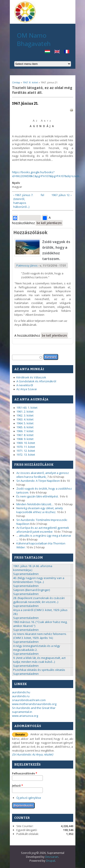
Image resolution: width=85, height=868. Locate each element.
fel (42, 195)
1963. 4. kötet (25, 419)
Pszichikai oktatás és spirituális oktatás (39, 670)
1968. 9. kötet (25, 439)
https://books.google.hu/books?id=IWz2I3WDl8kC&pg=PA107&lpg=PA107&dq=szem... (47, 174)
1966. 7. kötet (25, 431)
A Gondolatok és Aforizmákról (36, 381)
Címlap (16, 82)
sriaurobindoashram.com (29, 700)
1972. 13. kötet (26, 455)
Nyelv (16, 183)
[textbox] (27, 357)
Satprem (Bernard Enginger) (31, 590)
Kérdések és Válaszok (31, 377)
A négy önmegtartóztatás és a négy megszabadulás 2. (37, 648)
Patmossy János (27, 265)
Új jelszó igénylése (29, 798)
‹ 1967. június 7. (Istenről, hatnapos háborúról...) (23, 201)
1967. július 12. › (62, 195)
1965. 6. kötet (25, 427)
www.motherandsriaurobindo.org (34, 704)
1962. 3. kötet (25, 415)
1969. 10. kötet (26, 443)
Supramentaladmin (26, 574)
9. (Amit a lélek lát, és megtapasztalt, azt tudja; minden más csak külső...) (39, 660)
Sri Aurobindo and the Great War (34, 708)
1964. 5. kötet (25, 423)
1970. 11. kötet (26, 447)
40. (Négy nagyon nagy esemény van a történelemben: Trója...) (39, 580)
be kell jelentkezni (49, 223)
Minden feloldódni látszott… (35, 504)
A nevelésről (25, 385)
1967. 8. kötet (30, 82)
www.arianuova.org (25, 716)
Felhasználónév (25, 773)
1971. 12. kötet (26, 451)
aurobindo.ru (21, 696)
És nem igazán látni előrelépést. (38, 496)
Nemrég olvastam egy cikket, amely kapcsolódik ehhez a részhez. (40, 510)
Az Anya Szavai (27, 389)
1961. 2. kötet (25, 411)
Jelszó (17, 786)
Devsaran (52, 857)
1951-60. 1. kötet (27, 408)
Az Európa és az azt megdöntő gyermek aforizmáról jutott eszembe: (43, 530)
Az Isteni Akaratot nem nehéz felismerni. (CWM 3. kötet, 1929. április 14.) (40, 636)
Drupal (51, 861)
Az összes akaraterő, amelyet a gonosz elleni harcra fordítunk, (43, 475)
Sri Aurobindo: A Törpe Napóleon (38, 481)
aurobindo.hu (21, 692)
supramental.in (22, 712)
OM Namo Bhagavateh (34, 39)
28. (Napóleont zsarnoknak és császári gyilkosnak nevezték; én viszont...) (39, 600)
